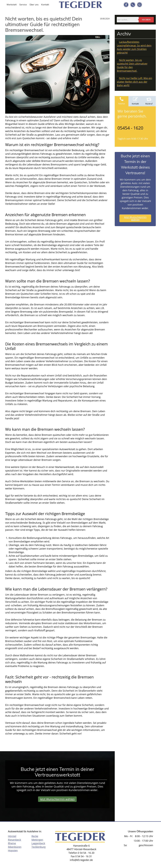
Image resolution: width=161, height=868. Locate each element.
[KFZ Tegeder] (81, 4)
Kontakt (45, 5)
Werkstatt (12, 5)
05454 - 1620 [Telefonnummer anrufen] (130, 128)
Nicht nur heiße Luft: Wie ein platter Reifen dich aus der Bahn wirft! (135, 82)
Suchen (146, 20)
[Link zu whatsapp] (140, 5)
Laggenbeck (38, 843)
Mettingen (37, 840)
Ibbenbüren (15, 847)
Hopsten (13, 850)
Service (23, 5)
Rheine (12, 843)
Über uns (34, 5)
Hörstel (12, 836)
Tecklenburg (39, 847)
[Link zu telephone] (133, 5)
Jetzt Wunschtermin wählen (135, 218)
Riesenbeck (14, 840)
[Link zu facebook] (126, 5)
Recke (35, 836)
